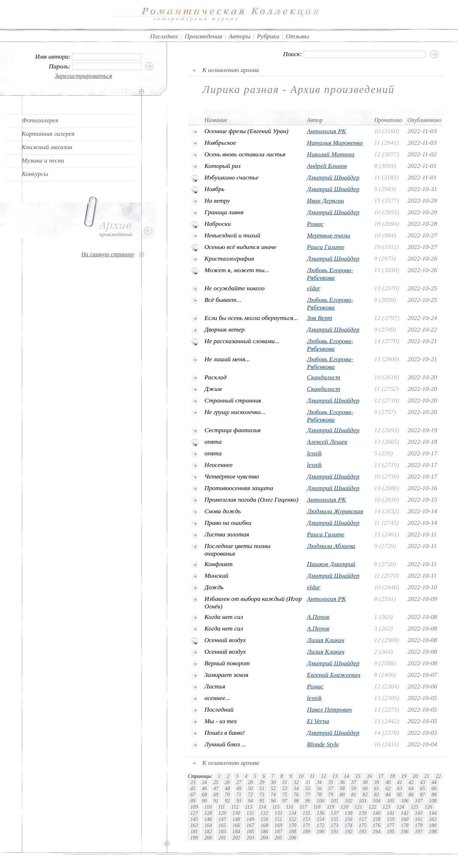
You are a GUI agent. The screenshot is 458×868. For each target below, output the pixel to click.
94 (250, 801)
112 (235, 807)
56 (319, 788)
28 (250, 782)
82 (365, 795)
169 (278, 825)
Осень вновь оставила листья (245, 154)
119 (330, 807)
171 (306, 825)
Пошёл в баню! (224, 733)
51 (262, 788)
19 (404, 776)
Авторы (240, 36)
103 (363, 801)
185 (250, 831)
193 (363, 831)
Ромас (315, 224)
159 (391, 819)
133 (278, 813)
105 (390, 801)
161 (419, 819)
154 (320, 819)
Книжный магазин (47, 147)
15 (358, 776)
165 (222, 825)
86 (411, 795)
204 (264, 838)
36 (342, 782)
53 (285, 788)
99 (308, 801)
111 (222, 807)
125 (414, 807)
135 (306, 813)
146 (208, 819)
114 (262, 807)
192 (348, 831)
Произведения (204, 36)
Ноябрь (214, 189)
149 (250, 819)
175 (363, 825)
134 (292, 813)
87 (422, 795)
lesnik (314, 453)
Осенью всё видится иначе (240, 247)
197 (419, 831)
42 (411, 782)
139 (363, 813)
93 (239, 801)
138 (348, 813)
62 (388, 788)
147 (222, 819)
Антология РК (326, 131)
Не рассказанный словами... (242, 341)
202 (236, 838)
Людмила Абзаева (331, 546)
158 (377, 819)
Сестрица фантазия (232, 430)
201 (222, 838)
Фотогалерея (40, 120)
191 (335, 831)
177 (391, 825)
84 (388, 795)
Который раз (222, 166)
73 (262, 795)
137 (335, 813)
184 (236, 831)
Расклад (215, 377)
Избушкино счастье (231, 177)
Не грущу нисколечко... (235, 412)
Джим (213, 389)
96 (273, 801)
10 (301, 776)
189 (306, 831)
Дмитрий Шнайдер (333, 177)
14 (346, 776)
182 (208, 831)
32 (296, 782)
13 (335, 776)
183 (222, 831)
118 (317, 807)
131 (250, 813)
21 (427, 776)
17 (381, 776)
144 (433, 813)
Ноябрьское (220, 143)
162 (433, 819)
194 (377, 831)
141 (391, 813)
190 (320, 831)
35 (330, 782)
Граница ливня (224, 212)
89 (193, 801)
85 (400, 795)
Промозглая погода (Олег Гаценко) (251, 500)
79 (330, 795)
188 (292, 831)
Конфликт (218, 564)
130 (236, 813)
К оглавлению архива (230, 70)
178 (405, 825)
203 (250, 838)
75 (285, 795)
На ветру (217, 201)
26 (227, 782)
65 (422, 788)
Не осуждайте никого (234, 288)
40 (388, 782)
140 (377, 813)
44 (434, 782)
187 (278, 831)
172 (320, 825)
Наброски (218, 224)
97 (285, 801)
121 (359, 807)
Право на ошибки (228, 523)
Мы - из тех (220, 721)
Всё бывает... (223, 300)
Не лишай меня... (227, 359)
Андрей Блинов (327, 166)
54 (296, 788)
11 (312, 776)
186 (264, 831)
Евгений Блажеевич (334, 675)
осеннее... (217, 698)
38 (365, 782)
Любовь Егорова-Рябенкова (330, 274)
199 (194, 838)
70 (227, 795)
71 (239, 795)
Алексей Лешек (327, 442)
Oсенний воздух (225, 640)
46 (204, 788)
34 (319, 782)
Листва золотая (227, 534)
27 (239, 782)
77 (308, 795)
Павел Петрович (329, 709)
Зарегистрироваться (84, 76)
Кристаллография (229, 258)
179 (419, 825)
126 (428, 807)
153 (306, 819)
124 (401, 807)
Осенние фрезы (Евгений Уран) (246, 131)
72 (250, 795)
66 (434, 788)
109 (194, 807)
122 (372, 807)
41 (400, 782)
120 (344, 807)
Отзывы (297, 36)
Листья (215, 686)
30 (273, 782)
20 (415, 776)
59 (354, 788)
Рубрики (268, 36)
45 (193, 788)
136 (320, 813)
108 (433, 801)
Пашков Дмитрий (331, 564)
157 (363, 819)
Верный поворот (227, 663)
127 (194, 813)
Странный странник (233, 400)
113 (249, 807)
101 (335, 801)
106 (405, 801)
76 (296, 795)
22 (438, 776)
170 (292, 825)
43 (422, 782)
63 (400, 788)
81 (354, 795)
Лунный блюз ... (225, 744)
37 (354, 782)
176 (377, 825)
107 (419, 801)
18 (392, 776)
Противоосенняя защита (239, 488)
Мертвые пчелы (328, 235)
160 (405, 819)
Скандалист (324, 377)
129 (222, 813)
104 (377, 801)
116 (290, 807)
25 (216, 782)
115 (276, 807)
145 (194, 819)
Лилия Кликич (326, 640)
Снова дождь (223, 511)
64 (411, 788)
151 (278, 819)
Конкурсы (35, 174)
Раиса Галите (326, 247)
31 (285, 782)
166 (236, 825)
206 (292, 838)
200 (208, 838)
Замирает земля (226, 675)
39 (376, 782)
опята (213, 442)
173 (335, 825)
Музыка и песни (43, 160)
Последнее (164, 36)
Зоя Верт (320, 318)
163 (194, 825)
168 (264, 825)
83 (376, 795)
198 (433, 831)
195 (391, 831)
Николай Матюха (331, 154)
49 (239, 788)
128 (208, 813)
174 (348, 825)
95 (262, 801)
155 (335, 819)
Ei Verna (318, 721)
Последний (219, 709)
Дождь (214, 587)
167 (250, 825)
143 (419, 813)
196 (405, 831)
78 (319, 795)
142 (405, 813)
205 (278, 838)
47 (216, 788)
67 (193, 795)
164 (208, 825)
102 (348, 801)
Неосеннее (218, 465)
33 (308, 782)
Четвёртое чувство (232, 476)
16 (369, 776)
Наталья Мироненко (335, 143)
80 (342, 795)
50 (250, 788)
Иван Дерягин (325, 201)
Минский (216, 576)
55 (308, 788)
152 (292, 819)
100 (320, 801)
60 (365, 788)
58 (342, 788)
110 (208, 807)
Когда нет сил (224, 617)
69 (216, 795)
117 (303, 807)
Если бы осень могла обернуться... (251, 318)
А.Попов (318, 617)
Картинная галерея (48, 134)
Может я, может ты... (237, 270)
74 (273, 795)
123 (386, 807)
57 (330, 788)
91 (216, 801)
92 (227, 801)
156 (348, 819)
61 (376, 788)
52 (273, 788)
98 (296, 801)
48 (227, 788)
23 (193, 782)
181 (194, 831)
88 (434, 795)
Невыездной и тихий (232, 235)
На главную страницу (108, 254)
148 (236, 819)
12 (324, 776)
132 (264, 813)
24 (204, 782)
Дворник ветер (224, 329)
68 (204, 795)
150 (264, 819)
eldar (314, 288)
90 (204, 801)
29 (262, 782)
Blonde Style (323, 744)
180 (433, 825)
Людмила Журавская (335, 511)
